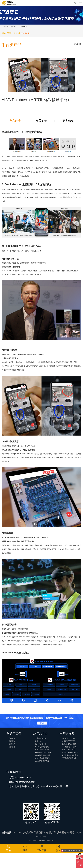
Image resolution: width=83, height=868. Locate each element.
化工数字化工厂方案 (72, 754)
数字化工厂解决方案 (72, 772)
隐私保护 (41, 854)
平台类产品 (29, 35)
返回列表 (76, 47)
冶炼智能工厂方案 (72, 746)
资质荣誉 (15, 746)
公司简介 (15, 741)
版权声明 (29, 854)
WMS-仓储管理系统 (45, 772)
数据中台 (41, 746)
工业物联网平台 (45, 741)
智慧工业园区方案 (72, 759)
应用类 (8, 28)
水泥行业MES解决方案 (72, 763)
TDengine (35, 28)
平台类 (21, 28)
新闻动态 (15, 750)
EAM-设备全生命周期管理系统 (45, 763)
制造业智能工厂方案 (72, 750)
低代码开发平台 (45, 750)
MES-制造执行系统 (45, 754)
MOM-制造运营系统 (45, 759)
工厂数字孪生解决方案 (72, 767)
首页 (16, 35)
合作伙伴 (15, 754)
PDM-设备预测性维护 (45, 767)
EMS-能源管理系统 (45, 776)
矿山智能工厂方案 (72, 741)
